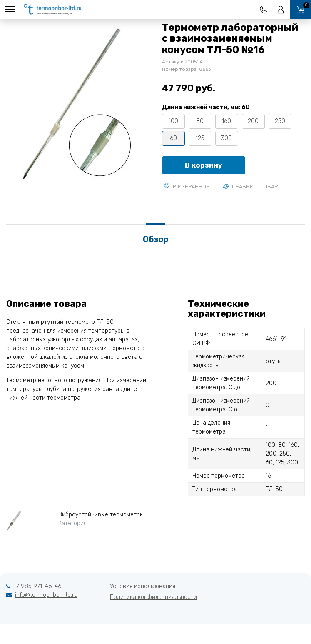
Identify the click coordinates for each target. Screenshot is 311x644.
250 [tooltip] (280, 121)
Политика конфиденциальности (153, 597)
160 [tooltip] (226, 121)
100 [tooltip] (173, 121)
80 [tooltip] (200, 121)
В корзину (204, 165)
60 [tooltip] (173, 138)
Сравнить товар (250, 187)
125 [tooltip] (200, 138)
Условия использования (143, 586)
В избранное (187, 187)
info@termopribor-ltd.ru (46, 595)
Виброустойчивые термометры (101, 515)
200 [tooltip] (253, 121)
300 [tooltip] (226, 138)
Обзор (155, 239)
